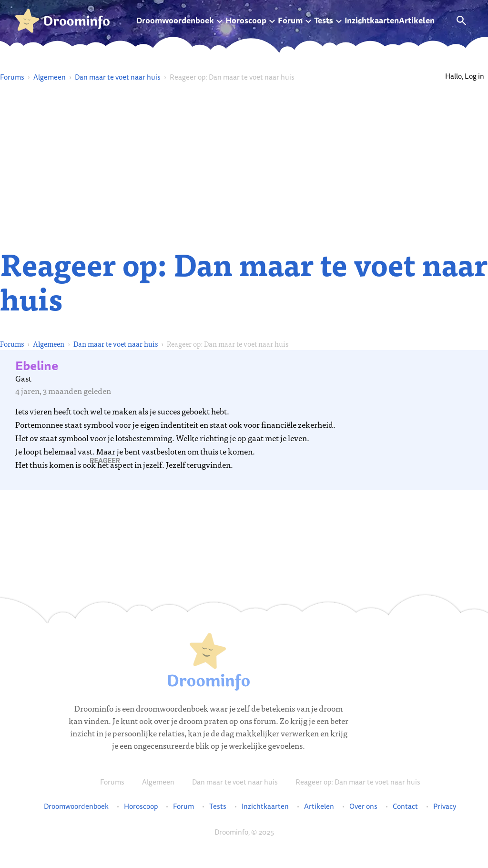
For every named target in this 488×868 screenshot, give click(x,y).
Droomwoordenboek (175, 20)
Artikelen (417, 20)
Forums (12, 77)
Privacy (445, 806)
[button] (105, 461)
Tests (324, 20)
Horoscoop (246, 20)
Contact (405, 806)
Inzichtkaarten (372, 20)
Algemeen (50, 77)
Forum (290, 20)
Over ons (363, 806)
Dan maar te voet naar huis (118, 77)
